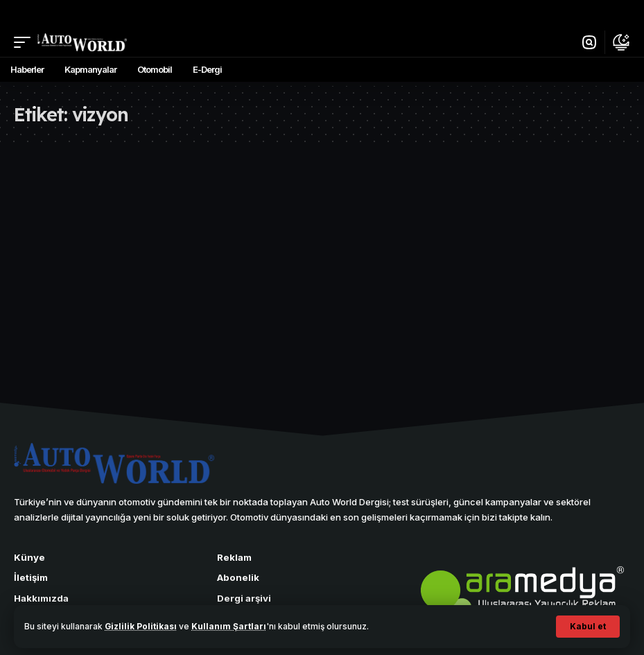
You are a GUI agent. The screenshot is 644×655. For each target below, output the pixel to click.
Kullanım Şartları (229, 626)
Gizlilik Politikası (141, 626)
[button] (588, 627)
